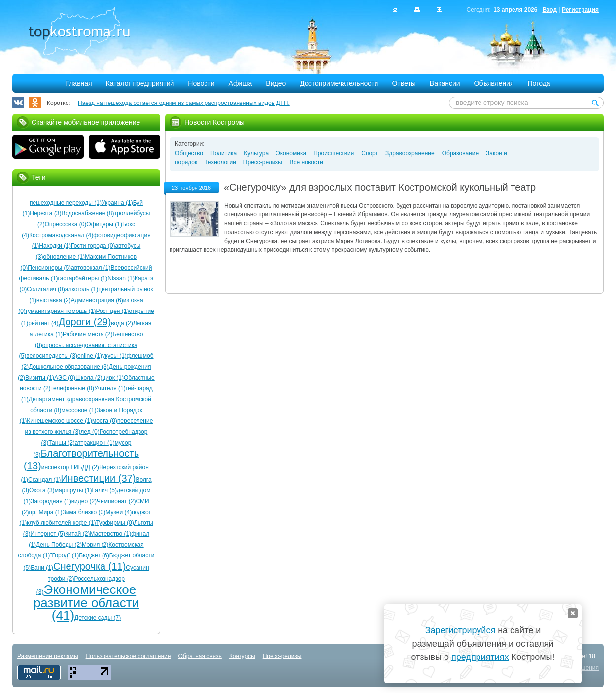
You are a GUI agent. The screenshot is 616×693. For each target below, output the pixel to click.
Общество (189, 153)
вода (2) (122, 323)
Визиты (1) (40, 378)
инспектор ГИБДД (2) (70, 467)
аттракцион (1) (95, 443)
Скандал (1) (44, 480)
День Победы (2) (59, 545)
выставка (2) (54, 300)
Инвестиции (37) (98, 478)
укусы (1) (114, 356)
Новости (201, 83)
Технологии (220, 162)
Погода (539, 83)
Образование (460, 153)
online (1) (90, 356)
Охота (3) (42, 490)
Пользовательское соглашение (128, 656)
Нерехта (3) (45, 213)
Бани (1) (42, 568)
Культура (256, 153)
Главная (79, 83)
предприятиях (480, 657)
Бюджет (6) (94, 555)
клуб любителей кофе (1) (61, 523)
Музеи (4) (119, 512)
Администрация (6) (97, 300)
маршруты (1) (73, 490)
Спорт (370, 153)
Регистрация (580, 10)
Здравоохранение (410, 153)
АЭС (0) (65, 378)
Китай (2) (77, 534)
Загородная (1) (51, 501)
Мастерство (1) (110, 534)
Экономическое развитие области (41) (86, 602)
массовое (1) (79, 410)
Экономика (291, 153)
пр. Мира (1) (46, 512)
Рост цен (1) (112, 311)
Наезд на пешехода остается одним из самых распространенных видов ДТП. (184, 103)
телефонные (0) (72, 388)
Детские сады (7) (98, 618)
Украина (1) (117, 203)
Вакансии (445, 83)
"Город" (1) (64, 555)
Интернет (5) (48, 534)
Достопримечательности (339, 83)
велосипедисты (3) (52, 356)
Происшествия (334, 153)
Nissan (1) (121, 278)
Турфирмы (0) (115, 523)
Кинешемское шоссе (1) (59, 421)
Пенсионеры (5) (49, 268)
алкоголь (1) (82, 289)
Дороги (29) (85, 322)
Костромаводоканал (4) (61, 235)
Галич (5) (104, 490)
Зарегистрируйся (460, 630)
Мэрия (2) (95, 545)
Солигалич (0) (46, 289)
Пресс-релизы (263, 162)
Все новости (307, 162)
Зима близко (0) (84, 512)
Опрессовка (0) (66, 224)
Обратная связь (200, 656)
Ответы (404, 83)
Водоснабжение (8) (88, 213)
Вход (549, 10)
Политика (223, 153)
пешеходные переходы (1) (66, 203)
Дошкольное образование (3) (69, 367)
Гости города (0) (93, 246)
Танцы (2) (62, 443)
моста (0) (105, 421)
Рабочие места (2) (87, 334)
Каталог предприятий (140, 83)
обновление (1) (64, 257)
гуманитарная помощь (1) (61, 311)
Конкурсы (242, 656)
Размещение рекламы (48, 656)
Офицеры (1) (104, 224)
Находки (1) (55, 246)
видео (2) (84, 501)
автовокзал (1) (91, 268)
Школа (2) (89, 378)
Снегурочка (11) (89, 566)
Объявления (494, 83)
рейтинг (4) (43, 323)
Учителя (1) (110, 388)
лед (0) (90, 432)
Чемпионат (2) (116, 501)
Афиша (240, 83)
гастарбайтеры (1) (83, 278)
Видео (276, 83)
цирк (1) (113, 378)
